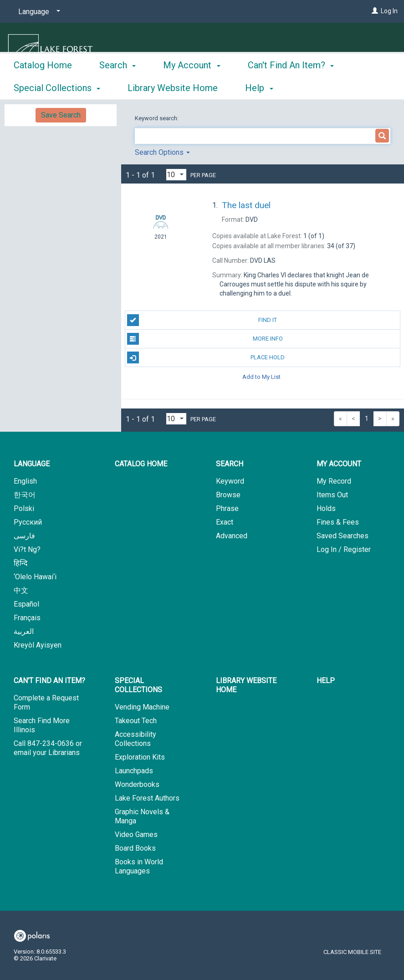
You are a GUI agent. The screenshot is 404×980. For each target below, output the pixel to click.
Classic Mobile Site (352, 952)
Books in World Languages (139, 866)
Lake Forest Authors (147, 798)
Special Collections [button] (138, 685)
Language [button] (32, 464)
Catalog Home (43, 87)
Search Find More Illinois (42, 725)
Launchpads (134, 771)
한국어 (25, 495)
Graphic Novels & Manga (142, 816)
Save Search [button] (61, 115)
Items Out (332, 495)
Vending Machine (142, 707)
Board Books (135, 848)
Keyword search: (157, 118)
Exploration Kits (140, 757)
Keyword (230, 481)
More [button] (266, 88)
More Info (205, 339)
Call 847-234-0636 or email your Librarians (48, 748)
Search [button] (118, 87)
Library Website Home (246, 685)
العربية (24, 631)
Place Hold (206, 357)
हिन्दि (21, 563)
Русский (28, 522)
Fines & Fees (338, 522)
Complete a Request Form (46, 702)
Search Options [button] (162, 152)
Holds (326, 508)
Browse (228, 495)
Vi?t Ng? (27, 549)
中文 (21, 590)
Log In (389, 11)
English (25, 481)
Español (26, 604)
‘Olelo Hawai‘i (35, 577)
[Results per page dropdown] (176, 175)
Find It (202, 320)
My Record (334, 481)
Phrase (227, 508)
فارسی (24, 536)
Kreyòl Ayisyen (38, 645)
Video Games (136, 835)
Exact (225, 522)
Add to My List (261, 376)
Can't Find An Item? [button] (49, 681)
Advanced (232, 536)
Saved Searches (343, 536)
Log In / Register (344, 549)
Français (27, 618)
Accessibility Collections (136, 739)
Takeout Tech (136, 721)
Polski (24, 508)
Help (326, 681)
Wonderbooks (137, 784)
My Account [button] (192, 87)
